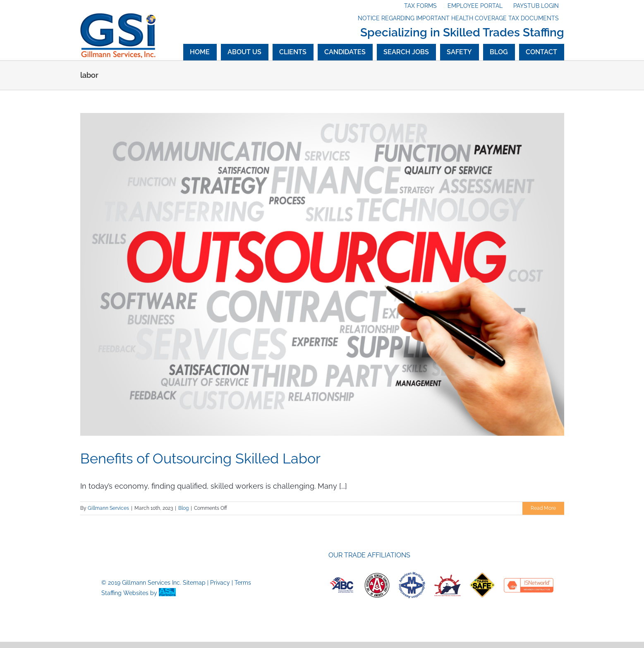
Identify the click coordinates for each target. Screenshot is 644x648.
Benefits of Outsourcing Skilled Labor (200, 458)
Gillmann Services (108, 508)
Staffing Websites (125, 593)
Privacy (220, 583)
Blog (183, 508)
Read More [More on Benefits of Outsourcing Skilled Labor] (543, 508)
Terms (243, 583)
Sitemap (194, 583)
